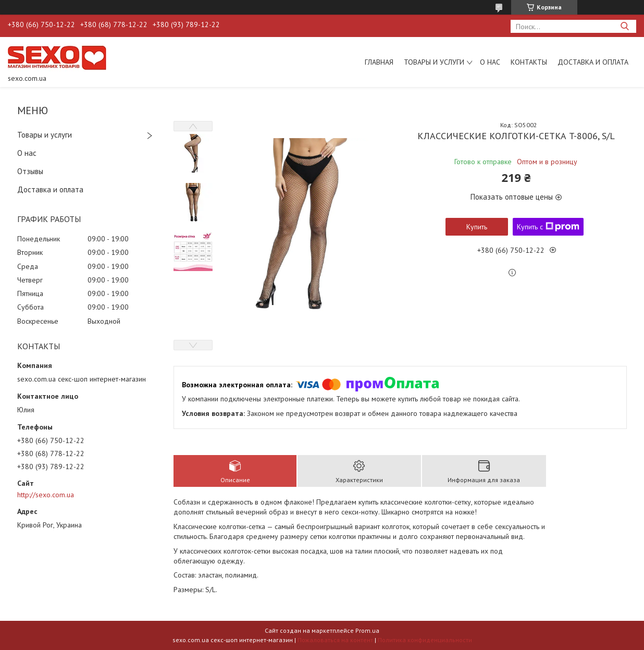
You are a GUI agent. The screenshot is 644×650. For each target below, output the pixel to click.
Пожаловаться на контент (335, 640)
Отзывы (30, 171)
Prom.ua (367, 630)
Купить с (548, 227)
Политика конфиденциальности (425, 640)
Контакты (529, 62)
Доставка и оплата (593, 62)
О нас (490, 62)
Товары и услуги (434, 62)
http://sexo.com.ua (46, 495)
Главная (379, 62)
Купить (477, 227)
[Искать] (624, 26)
